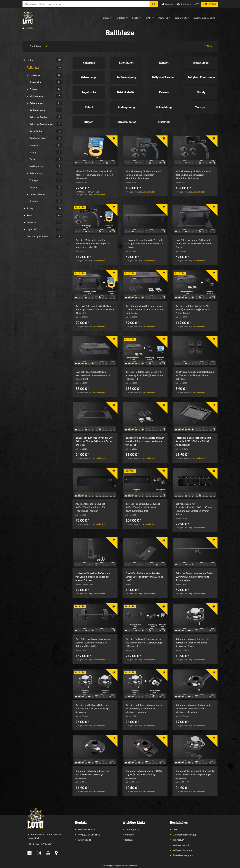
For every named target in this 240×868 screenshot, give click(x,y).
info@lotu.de (84, 840)
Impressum (178, 840)
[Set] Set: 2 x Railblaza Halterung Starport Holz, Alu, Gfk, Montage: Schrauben (93, 708)
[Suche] (154, 4)
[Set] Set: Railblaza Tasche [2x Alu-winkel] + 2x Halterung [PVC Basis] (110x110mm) (193, 309)
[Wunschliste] (197, 4)
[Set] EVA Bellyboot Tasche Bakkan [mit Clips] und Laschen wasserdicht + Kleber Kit (95, 309)
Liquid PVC (181, 18)
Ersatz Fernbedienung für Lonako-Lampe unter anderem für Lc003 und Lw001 (144, 577)
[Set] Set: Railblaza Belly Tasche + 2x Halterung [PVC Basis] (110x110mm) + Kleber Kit (144, 375)
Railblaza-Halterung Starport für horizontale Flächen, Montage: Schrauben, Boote (192, 643)
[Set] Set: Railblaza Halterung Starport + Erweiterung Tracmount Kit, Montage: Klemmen (145, 708)
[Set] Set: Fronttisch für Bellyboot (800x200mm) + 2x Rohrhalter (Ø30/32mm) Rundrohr (143, 507)
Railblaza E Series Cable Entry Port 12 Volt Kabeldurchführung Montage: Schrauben (195, 774)
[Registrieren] (184, 4)
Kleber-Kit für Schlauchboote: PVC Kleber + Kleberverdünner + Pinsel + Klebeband (94, 175)
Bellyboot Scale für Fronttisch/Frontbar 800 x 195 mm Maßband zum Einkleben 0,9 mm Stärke (194, 509)
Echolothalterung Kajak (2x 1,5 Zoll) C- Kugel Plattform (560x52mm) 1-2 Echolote (144, 243)
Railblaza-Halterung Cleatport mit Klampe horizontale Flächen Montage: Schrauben (193, 708)
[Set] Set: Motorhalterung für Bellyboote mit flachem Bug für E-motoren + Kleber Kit (93, 243)
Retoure (129, 840)
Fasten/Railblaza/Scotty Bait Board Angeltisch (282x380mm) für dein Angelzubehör (193, 441)
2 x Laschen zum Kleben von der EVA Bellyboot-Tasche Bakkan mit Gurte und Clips (94, 441)
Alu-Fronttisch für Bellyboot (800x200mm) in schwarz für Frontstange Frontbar (90, 507)
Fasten (105, 18)
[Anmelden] (168, 4)
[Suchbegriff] (86, 4)
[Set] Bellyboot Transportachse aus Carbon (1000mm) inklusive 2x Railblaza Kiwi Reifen (93, 643)
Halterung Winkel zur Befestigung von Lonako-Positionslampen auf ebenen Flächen (93, 577)
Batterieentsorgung (183, 855)
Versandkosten (99, 195)
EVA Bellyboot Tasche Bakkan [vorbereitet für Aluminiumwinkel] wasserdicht (93, 375)
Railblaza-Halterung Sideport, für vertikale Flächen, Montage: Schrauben (93, 774)
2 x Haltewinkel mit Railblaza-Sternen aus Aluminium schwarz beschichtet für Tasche (145, 441)
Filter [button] (209, 46)
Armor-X (163, 18)
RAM (149, 18)
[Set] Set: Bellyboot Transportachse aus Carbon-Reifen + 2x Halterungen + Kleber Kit (144, 643)
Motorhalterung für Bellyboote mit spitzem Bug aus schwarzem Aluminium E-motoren (143, 175)
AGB (175, 829)
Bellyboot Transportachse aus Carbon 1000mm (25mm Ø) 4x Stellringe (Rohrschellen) (195, 577)
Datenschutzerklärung (184, 835)
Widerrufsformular (183, 850)
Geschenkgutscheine (205, 18)
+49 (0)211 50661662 (89, 835)
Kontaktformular (86, 829)
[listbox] (95, 151)
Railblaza (120, 18)
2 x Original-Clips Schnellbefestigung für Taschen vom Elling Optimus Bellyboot (195, 375)
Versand (129, 835)
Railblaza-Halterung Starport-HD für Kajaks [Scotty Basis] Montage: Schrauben (144, 774)
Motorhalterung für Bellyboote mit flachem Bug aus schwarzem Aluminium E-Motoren (193, 175)
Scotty (136, 18)
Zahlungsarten (133, 829)
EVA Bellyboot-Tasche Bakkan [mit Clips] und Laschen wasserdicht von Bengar (194, 243)
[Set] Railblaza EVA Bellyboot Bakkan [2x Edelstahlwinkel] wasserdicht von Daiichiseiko (144, 309)
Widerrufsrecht (181, 845)
